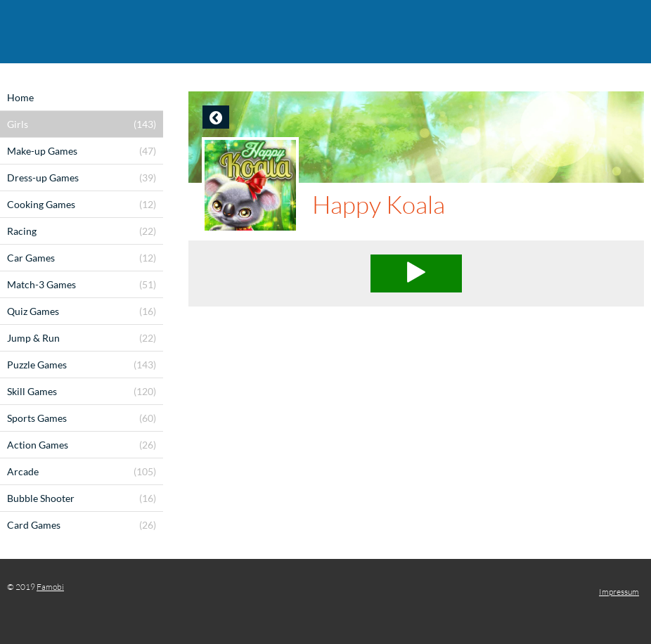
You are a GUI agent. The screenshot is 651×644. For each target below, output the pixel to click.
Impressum (619, 592)
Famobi (50, 587)
